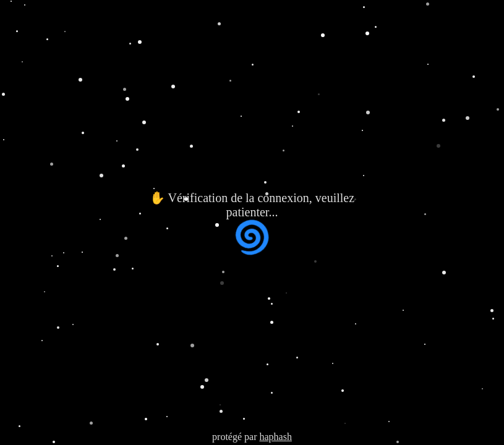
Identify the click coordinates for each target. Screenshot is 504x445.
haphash (275, 437)
